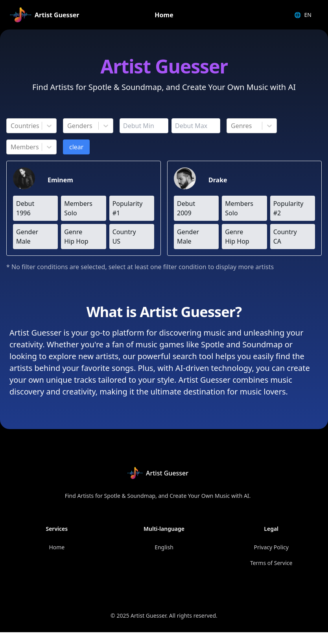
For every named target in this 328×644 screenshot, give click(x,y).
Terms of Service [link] (271, 563)
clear (76, 147)
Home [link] (164, 15)
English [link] (164, 547)
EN (303, 15)
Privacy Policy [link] (271, 547)
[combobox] (11, 126)
